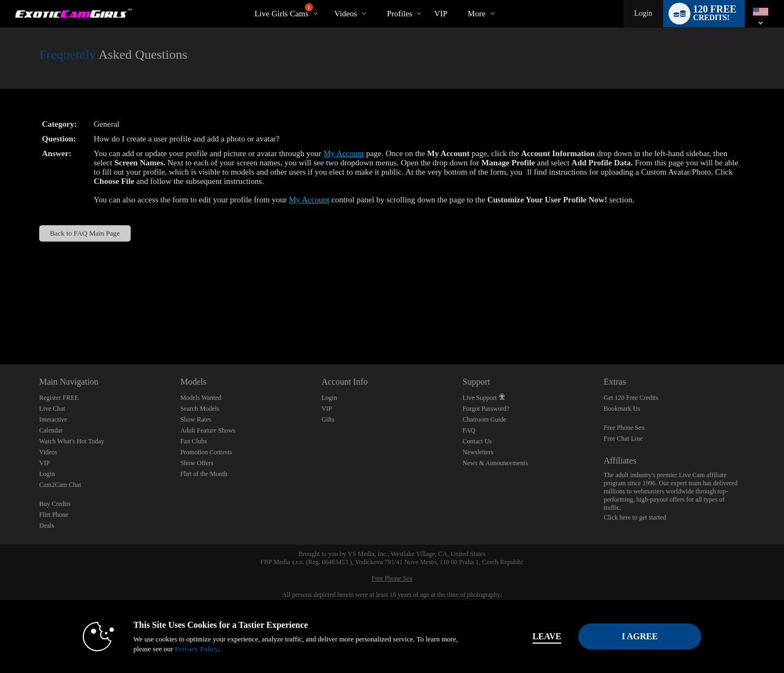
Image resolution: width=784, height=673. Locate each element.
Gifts (328, 419)
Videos (346, 14)
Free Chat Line (623, 439)
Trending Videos (325, 0)
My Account (344, 153)
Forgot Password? (486, 409)
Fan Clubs (194, 441)
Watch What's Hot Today (72, 441)
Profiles (400, 14)
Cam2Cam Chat (60, 485)
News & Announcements (495, 463)
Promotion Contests (206, 452)
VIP (440, 14)
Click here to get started (635, 517)
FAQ (469, 430)
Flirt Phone (54, 515)
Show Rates (196, 419)
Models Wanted (201, 398)
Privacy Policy (194, 649)
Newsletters (478, 452)
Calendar (51, 430)
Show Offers (197, 463)
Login (643, 13)
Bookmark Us (622, 409)
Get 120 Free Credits (631, 398)
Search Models (200, 409)
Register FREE (59, 398)
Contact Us (477, 441)
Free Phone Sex (624, 428)
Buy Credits (55, 504)
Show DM (0, 324)
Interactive (53, 419)
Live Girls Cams (283, 11)
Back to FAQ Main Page (85, 233)
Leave (544, 636)
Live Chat (52, 409)
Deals (47, 526)
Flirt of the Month (204, 474)
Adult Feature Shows (208, 430)
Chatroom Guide (485, 419)
